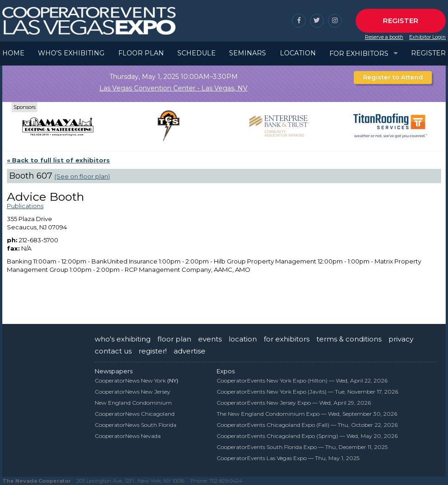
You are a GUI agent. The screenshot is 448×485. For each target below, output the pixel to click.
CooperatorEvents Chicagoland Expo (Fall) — (307, 425)
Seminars (248, 53)
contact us (113, 351)
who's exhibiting (123, 339)
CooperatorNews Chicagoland (135, 414)
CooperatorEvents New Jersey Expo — (294, 403)
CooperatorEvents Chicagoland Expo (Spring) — (307, 436)
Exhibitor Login (427, 37)
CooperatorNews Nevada (128, 436)
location (243, 339)
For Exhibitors (359, 54)
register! (153, 351)
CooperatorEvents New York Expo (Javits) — (307, 392)
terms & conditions (349, 339)
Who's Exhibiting (71, 53)
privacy (401, 339)
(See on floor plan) (82, 176)
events (210, 339)
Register (401, 21)
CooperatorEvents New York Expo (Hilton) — (302, 380)
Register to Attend (393, 77)
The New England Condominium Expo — (307, 414)
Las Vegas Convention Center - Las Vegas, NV (173, 88)
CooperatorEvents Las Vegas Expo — (288, 458)
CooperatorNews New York (130, 380)
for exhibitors (287, 339)
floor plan (174, 339)
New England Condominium (133, 403)
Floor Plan (141, 53)
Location (298, 53)
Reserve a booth (384, 37)
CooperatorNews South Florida (136, 425)
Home (13, 53)
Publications (25, 206)
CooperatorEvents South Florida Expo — (302, 447)
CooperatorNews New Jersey (133, 392)
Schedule (197, 53)
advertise (190, 351)
